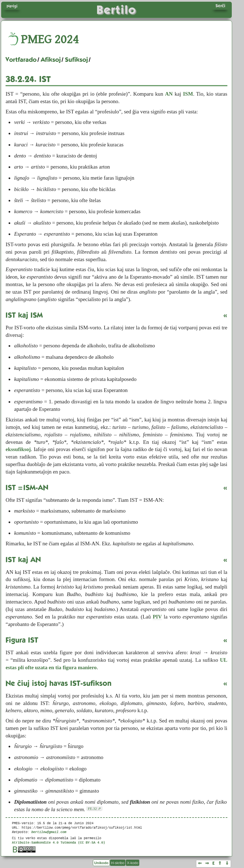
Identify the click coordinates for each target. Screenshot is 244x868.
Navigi (12, 6)
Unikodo (101, 863)
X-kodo (133, 863)
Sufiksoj (76, 60)
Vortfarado (21, 60)
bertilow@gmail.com (49, 832)
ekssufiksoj (18, 449)
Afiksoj (51, 60)
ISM (188, 94)
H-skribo (118, 863)
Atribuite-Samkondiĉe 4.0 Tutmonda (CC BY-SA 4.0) (59, 842)
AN (169, 94)
